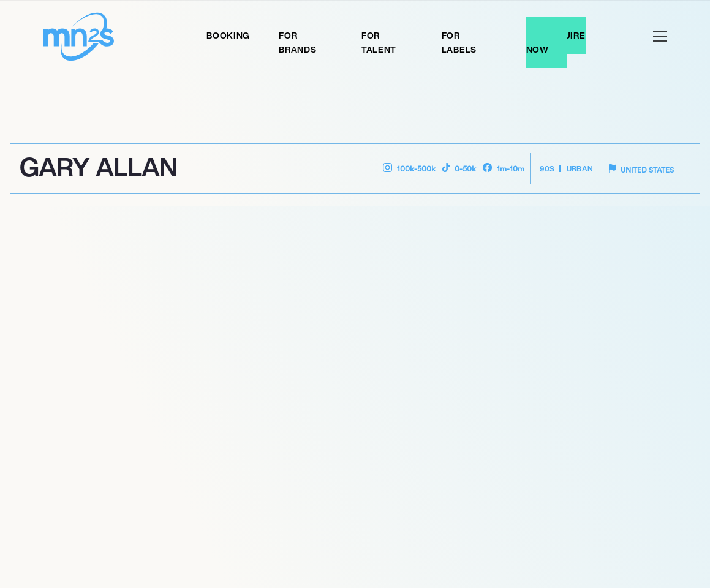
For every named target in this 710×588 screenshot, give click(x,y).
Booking (228, 35)
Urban (580, 169)
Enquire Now (556, 42)
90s (547, 169)
